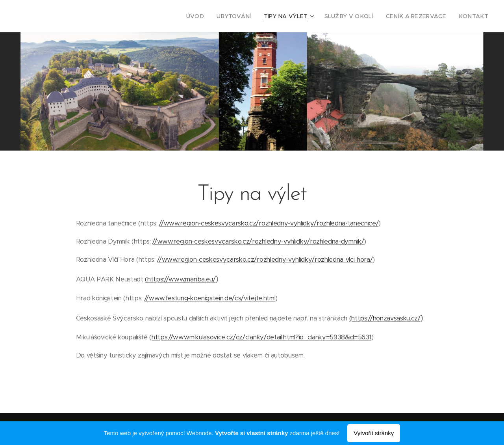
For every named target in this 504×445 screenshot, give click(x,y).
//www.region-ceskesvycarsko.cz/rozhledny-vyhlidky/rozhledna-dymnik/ (258, 241)
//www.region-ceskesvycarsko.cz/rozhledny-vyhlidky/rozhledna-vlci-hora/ (265, 260)
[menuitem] (217, 16)
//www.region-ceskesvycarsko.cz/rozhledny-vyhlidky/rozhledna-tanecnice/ (269, 223)
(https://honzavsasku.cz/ (385, 318)
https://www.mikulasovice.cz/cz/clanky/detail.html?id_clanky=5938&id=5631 (261, 337)
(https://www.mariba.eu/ (180, 279)
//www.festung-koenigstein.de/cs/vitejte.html (210, 298)
